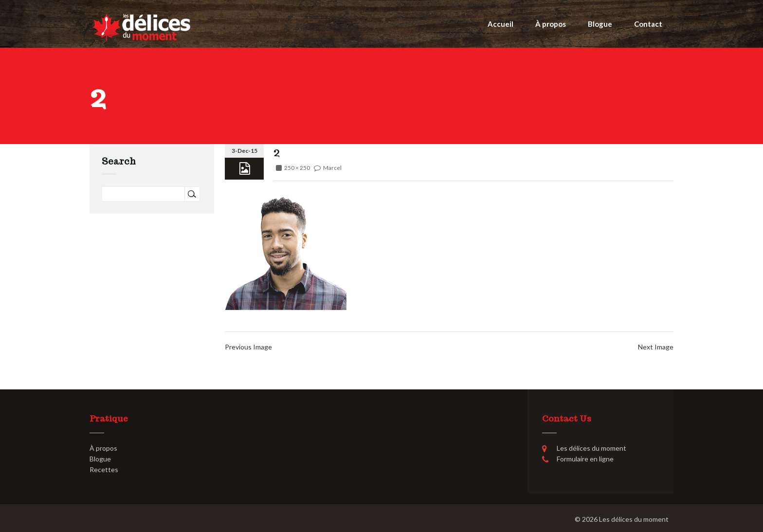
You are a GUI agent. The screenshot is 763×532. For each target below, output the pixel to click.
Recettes (104, 469)
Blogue (600, 24)
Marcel (332, 168)
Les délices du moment (634, 519)
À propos (551, 24)
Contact (648, 24)
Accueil (500, 24)
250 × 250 (297, 168)
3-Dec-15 (245, 151)
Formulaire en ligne (585, 459)
